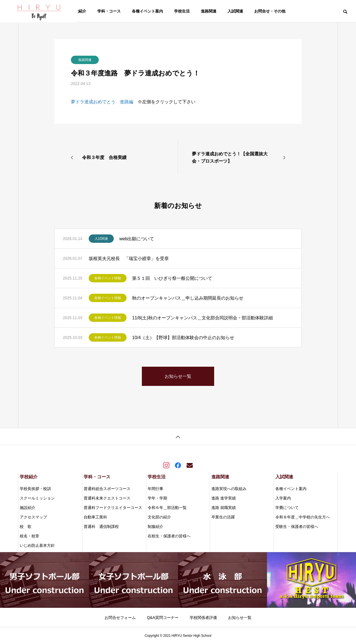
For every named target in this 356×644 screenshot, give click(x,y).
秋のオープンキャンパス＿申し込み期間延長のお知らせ (188, 298)
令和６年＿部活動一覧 (167, 508)
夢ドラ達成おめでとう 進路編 (102, 102)
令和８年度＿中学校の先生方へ (303, 517)
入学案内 (283, 498)
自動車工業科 (95, 517)
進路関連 (209, 11)
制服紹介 (155, 527)
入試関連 (235, 11)
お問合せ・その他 (270, 11)
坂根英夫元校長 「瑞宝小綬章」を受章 (129, 259)
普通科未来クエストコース (107, 498)
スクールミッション (37, 498)
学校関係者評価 (203, 618)
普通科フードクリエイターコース (113, 508)
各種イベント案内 (147, 11)
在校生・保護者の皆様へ (169, 536)
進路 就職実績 (224, 508)
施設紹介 (28, 508)
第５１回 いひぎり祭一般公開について (172, 278)
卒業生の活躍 (223, 517)
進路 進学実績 (224, 498)
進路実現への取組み (229, 489)
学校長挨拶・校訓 (35, 489)
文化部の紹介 (159, 517)
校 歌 (26, 527)
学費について (287, 508)
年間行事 (155, 489)
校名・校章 (29, 536)
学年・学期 (157, 498)
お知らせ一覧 (240, 618)
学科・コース (109, 11)
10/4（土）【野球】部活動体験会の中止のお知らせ (183, 338)
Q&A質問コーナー (163, 618)
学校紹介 (78, 11)
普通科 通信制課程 (101, 527)
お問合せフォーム (120, 618)
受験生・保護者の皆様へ (297, 527)
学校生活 (182, 11)
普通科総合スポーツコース (107, 489)
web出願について (137, 239)
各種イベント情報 (108, 278)
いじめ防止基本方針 (37, 545)
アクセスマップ (33, 517)
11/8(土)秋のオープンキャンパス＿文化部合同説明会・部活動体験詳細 (202, 318)
